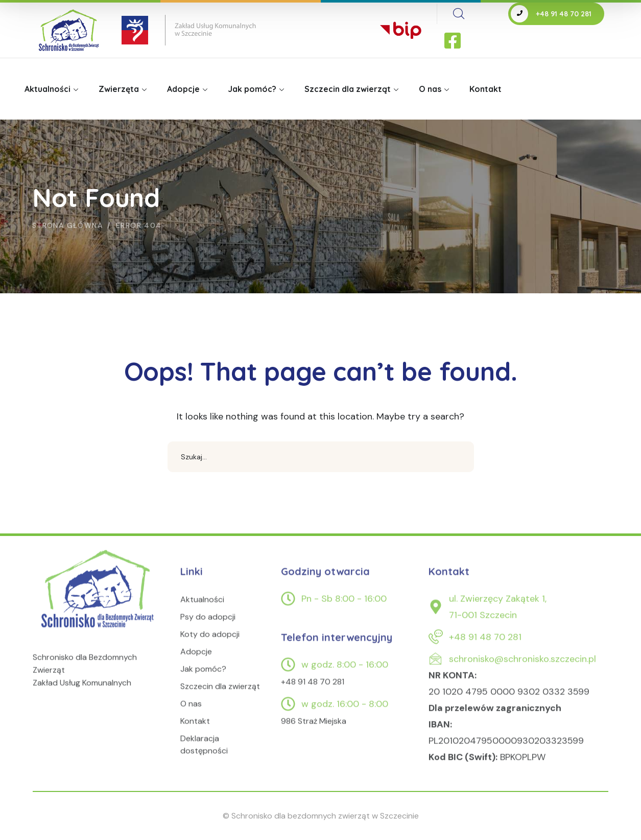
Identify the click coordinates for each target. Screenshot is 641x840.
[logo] (99, 601)
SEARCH (459, 457)
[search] (459, 14)
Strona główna (67, 225)
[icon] (454, 41)
